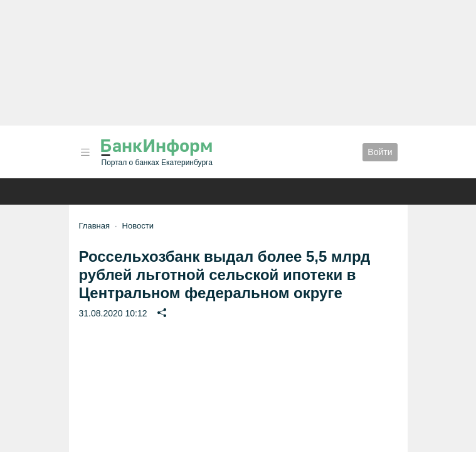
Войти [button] (380, 152)
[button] (85, 152)
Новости (138, 226)
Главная (94, 226)
